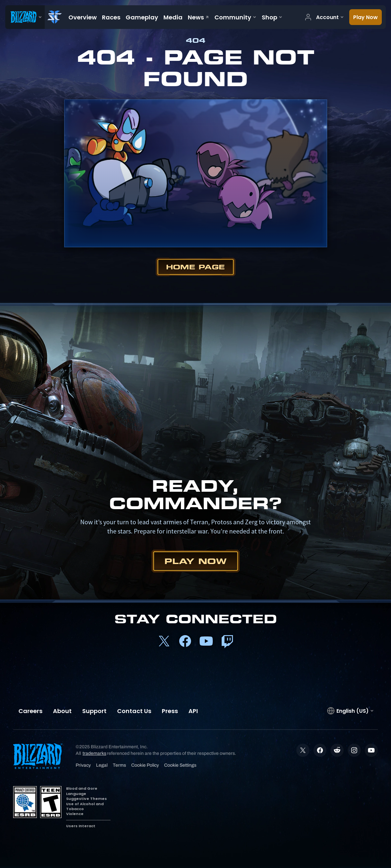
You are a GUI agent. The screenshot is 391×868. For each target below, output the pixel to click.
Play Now (195, 561)
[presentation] (25, 17)
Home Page (195, 267)
